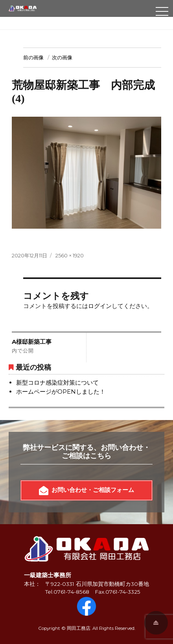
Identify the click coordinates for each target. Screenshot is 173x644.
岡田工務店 (79, 628)
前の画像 (33, 57)
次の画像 (62, 57)
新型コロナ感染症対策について (57, 383)
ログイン (100, 306)
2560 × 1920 (70, 255)
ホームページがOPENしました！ (61, 392)
